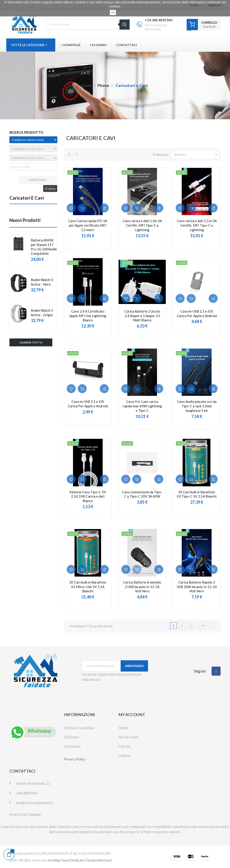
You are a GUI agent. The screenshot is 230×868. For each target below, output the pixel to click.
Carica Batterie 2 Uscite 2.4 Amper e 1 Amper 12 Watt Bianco (142, 316)
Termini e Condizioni (79, 728)
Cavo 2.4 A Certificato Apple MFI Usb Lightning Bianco (88, 316)
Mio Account (128, 737)
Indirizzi (124, 755)
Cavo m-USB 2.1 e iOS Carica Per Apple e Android (197, 313)
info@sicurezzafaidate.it (34, 803)
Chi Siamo (72, 737)
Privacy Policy (75, 759)
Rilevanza (196, 155)
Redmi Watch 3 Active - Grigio (42, 313)
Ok (113, 12)
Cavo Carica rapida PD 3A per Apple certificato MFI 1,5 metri (88, 225)
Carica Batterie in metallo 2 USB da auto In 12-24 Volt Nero (142, 587)
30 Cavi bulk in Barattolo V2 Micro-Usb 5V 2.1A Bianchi (88, 587)
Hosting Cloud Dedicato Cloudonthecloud (80, 860)
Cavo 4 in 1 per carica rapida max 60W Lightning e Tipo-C (142, 406)
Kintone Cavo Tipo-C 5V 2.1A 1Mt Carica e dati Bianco (88, 496)
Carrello (125, 746)
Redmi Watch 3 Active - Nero (42, 282)
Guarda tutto (31, 342)
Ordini (123, 728)
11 (203, 626)
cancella (38, 180)
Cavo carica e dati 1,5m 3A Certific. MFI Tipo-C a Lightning (142, 225)
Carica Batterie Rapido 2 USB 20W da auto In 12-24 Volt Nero (197, 587)
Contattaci (72, 746)
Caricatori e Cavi (27, 198)
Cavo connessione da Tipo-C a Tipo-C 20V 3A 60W (142, 494)
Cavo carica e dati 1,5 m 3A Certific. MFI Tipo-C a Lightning (197, 225)
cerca (50, 188)
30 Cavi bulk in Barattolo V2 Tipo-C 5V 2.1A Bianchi (197, 494)
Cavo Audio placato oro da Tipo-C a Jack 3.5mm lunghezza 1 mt (197, 406)
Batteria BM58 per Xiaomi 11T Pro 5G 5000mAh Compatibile (44, 247)
